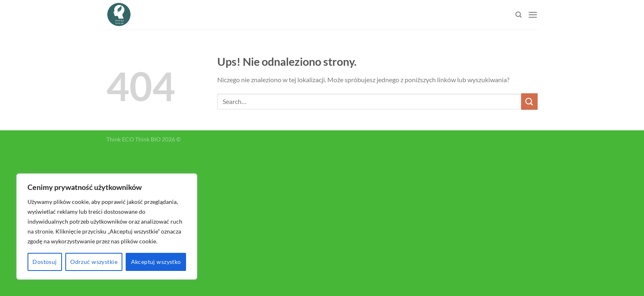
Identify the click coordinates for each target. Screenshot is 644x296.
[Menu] (533, 15)
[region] (107, 227)
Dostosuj (45, 262)
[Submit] (529, 101)
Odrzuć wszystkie (94, 262)
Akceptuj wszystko (156, 262)
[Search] (519, 15)
